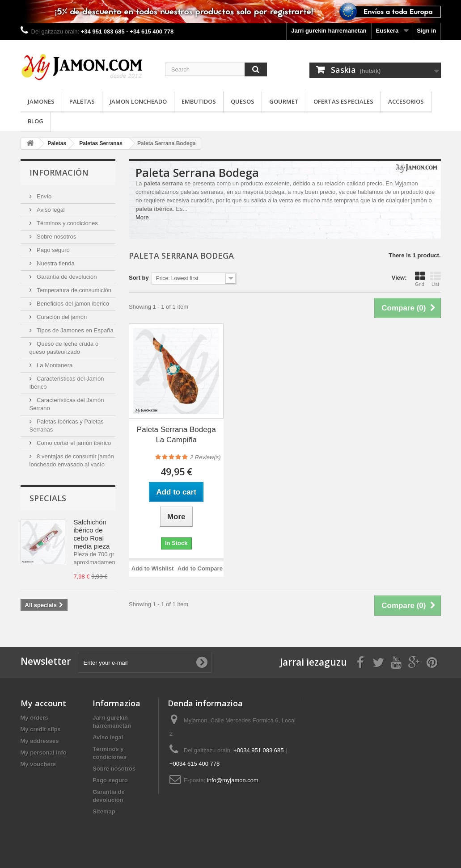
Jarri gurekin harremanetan (329, 31)
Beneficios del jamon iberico (72, 304)
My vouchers (38, 764)
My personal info (44, 753)
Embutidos (199, 101)
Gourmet (284, 101)
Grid (420, 279)
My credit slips (41, 729)
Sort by (139, 278)
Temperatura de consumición (74, 290)
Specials (48, 498)
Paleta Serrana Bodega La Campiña (176, 435)
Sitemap (104, 811)
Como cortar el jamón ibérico (73, 443)
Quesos (243, 101)
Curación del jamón (61, 317)
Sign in (426, 31)
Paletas (82, 101)
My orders (34, 718)
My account (43, 703)
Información (59, 172)
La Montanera (54, 365)
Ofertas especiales (343, 101)
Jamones (41, 101)
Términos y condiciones (67, 223)
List (436, 279)
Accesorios (406, 101)
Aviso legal (50, 210)
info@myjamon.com (233, 780)
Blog (36, 121)
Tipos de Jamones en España (74, 330)
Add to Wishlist (153, 568)
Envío (44, 196)
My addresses (40, 741)
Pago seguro (53, 250)
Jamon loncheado (138, 101)
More (142, 217)
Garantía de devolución (66, 277)
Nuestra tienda (55, 263)
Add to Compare (200, 568)
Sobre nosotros (56, 237)
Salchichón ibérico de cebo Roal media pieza (92, 534)
